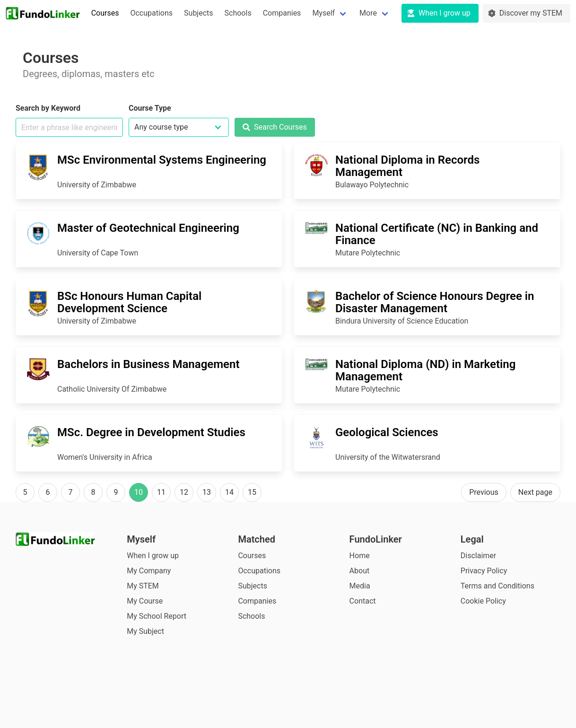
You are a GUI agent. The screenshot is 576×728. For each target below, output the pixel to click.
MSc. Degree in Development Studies (151, 432)
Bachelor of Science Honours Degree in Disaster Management (435, 302)
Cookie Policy (483, 601)
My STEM (143, 586)
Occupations (151, 13)
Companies (282, 13)
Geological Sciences (387, 432)
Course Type (150, 108)
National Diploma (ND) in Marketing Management (425, 370)
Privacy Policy (484, 571)
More (368, 13)
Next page (535, 492)
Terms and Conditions (497, 586)
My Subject (145, 631)
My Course (145, 601)
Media (360, 586)
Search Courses (275, 127)
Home (360, 556)
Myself (323, 13)
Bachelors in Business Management (148, 364)
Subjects (198, 13)
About (360, 571)
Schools (238, 13)
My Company (149, 571)
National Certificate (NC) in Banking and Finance (437, 234)
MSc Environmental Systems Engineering (162, 160)
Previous (484, 492)
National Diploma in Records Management (407, 166)
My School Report (157, 616)
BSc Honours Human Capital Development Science (129, 302)
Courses (105, 13)
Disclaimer (478, 556)
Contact (363, 601)
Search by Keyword (48, 108)
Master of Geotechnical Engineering (148, 228)
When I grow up (153, 556)
